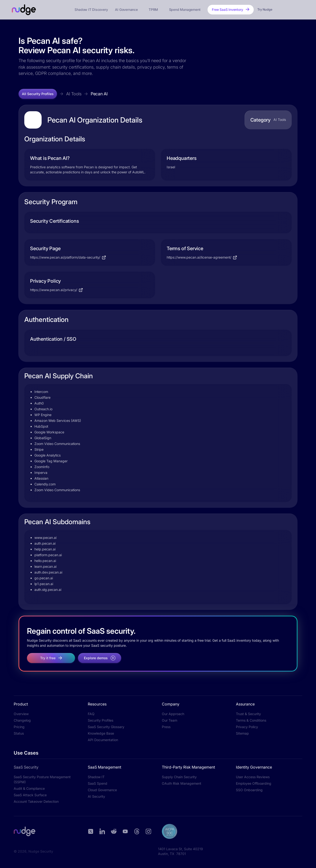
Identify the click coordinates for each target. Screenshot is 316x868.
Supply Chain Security (179, 777)
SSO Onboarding (249, 790)
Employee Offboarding (254, 783)
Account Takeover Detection (36, 801)
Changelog (22, 720)
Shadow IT (96, 777)
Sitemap (242, 733)
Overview (21, 714)
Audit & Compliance (29, 788)
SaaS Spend (98, 783)
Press (166, 727)
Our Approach (173, 714)
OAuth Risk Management (182, 783)
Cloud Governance (102, 790)
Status (19, 733)
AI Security (96, 796)
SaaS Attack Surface (30, 795)
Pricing (19, 727)
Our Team (170, 720)
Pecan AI (99, 94)
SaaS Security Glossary (106, 727)
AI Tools (74, 94)
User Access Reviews (253, 777)
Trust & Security (248, 714)
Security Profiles (101, 720)
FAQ (91, 714)
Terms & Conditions (251, 720)
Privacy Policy (247, 727)
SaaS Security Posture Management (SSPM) (42, 779)
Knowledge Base (101, 733)
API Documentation (103, 740)
